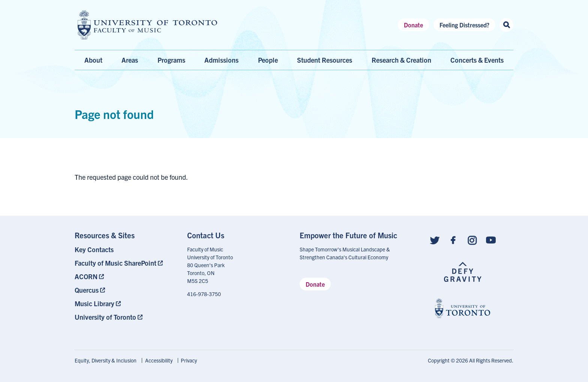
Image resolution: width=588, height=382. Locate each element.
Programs (171, 60)
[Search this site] (506, 25)
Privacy (189, 360)
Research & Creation (401, 60)
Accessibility (159, 360)
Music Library (94, 303)
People (268, 60)
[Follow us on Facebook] (453, 240)
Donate (413, 25)
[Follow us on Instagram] (472, 240)
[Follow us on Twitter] (435, 240)
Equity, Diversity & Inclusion (106, 360)
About (93, 60)
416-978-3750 (204, 294)
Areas (130, 60)
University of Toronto (105, 317)
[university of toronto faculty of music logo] (147, 25)
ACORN (86, 276)
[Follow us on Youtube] (491, 240)
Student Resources (325, 60)
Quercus (87, 290)
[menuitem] (125, 249)
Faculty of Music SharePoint (115, 263)
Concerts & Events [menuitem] (477, 60)
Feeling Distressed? (464, 25)
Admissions (221, 60)
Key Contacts (94, 249)
